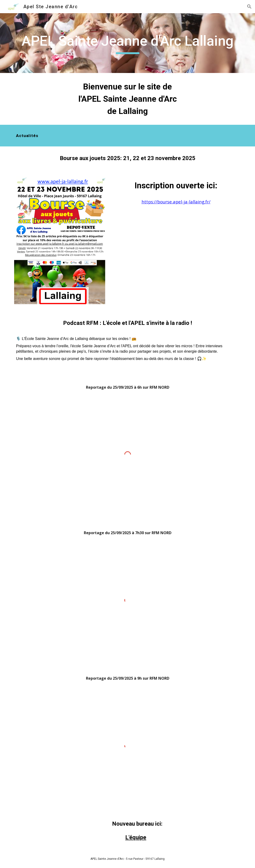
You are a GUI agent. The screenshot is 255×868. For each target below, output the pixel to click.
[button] (249, 7)
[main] (127, 43)
